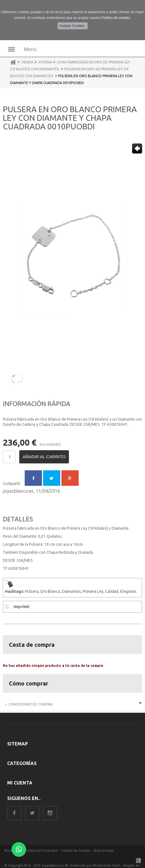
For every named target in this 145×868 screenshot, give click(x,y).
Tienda (27, 62)
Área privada (104, 850)
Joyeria (45, 62)
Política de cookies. (116, 18)
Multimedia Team (107, 865)
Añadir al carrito (44, 457)
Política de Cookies (76, 850)
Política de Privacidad (41, 850)
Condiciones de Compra (31, 704)
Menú (30, 49)
